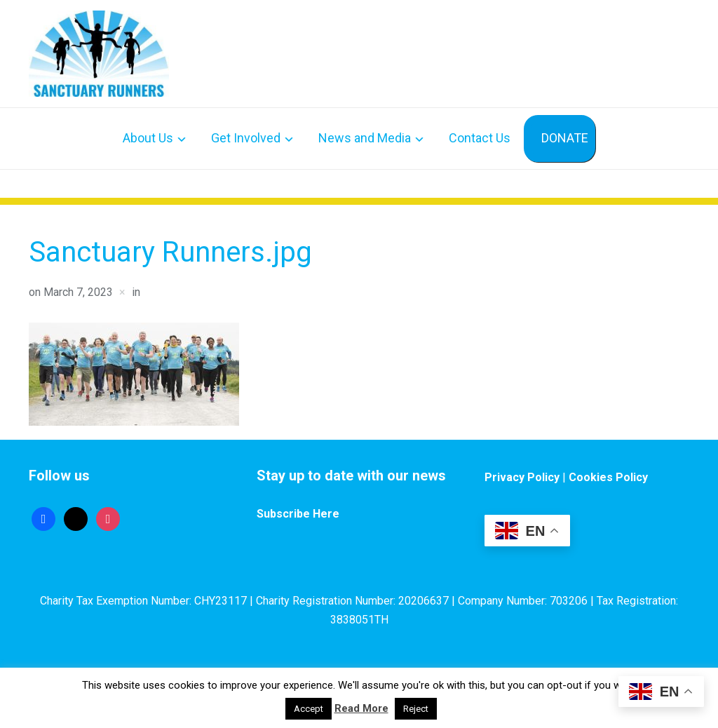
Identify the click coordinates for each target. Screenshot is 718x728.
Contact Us (480, 138)
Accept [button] (309, 709)
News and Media (365, 138)
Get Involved (246, 138)
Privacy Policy (522, 477)
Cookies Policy (608, 477)
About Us (148, 138)
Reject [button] (416, 709)
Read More (361, 708)
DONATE (565, 138)
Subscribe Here (298, 514)
